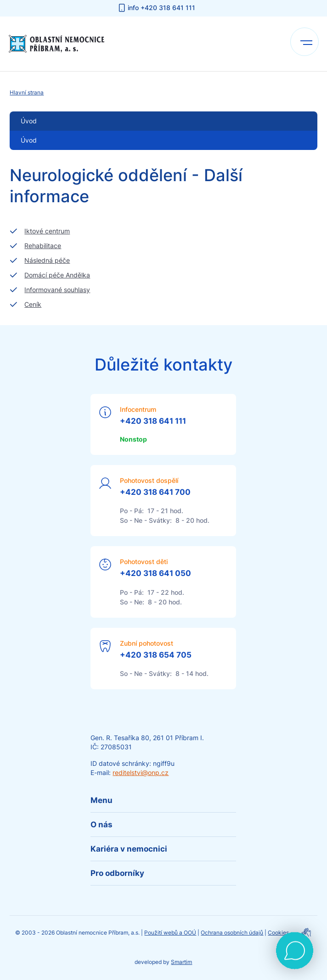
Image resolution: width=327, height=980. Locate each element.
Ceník (33, 304)
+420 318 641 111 (153, 421)
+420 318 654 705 (156, 655)
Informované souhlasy (57, 290)
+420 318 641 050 (155, 573)
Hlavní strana (27, 92)
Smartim (181, 962)
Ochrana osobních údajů (232, 933)
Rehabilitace (43, 246)
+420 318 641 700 (155, 492)
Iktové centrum (47, 231)
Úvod (29, 140)
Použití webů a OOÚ (170, 933)
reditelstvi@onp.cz (141, 772)
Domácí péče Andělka (57, 275)
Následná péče (47, 260)
